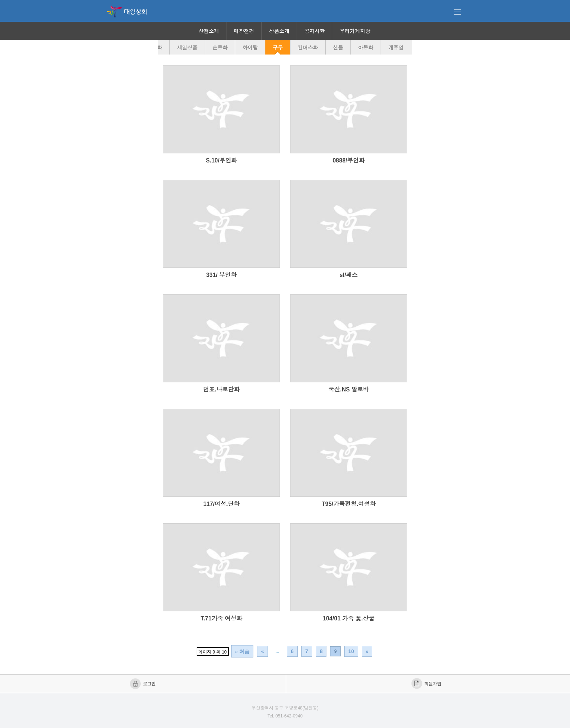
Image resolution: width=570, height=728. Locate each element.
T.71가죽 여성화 (222, 618)
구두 (278, 48)
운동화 (220, 48)
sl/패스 (349, 275)
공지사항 (314, 31)
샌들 (338, 48)
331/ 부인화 (221, 275)
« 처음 (242, 652)
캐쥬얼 (396, 48)
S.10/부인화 (221, 160)
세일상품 (187, 48)
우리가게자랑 (355, 31)
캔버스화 (308, 48)
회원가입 (427, 684)
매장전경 (244, 31)
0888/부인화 (349, 160)
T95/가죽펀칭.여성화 (349, 504)
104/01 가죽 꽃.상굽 (349, 618)
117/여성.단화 (221, 504)
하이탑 (250, 48)
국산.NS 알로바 (348, 389)
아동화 (366, 48)
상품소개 (279, 31)
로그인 (143, 684)
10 (351, 651)
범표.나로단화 (221, 389)
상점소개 (209, 31)
